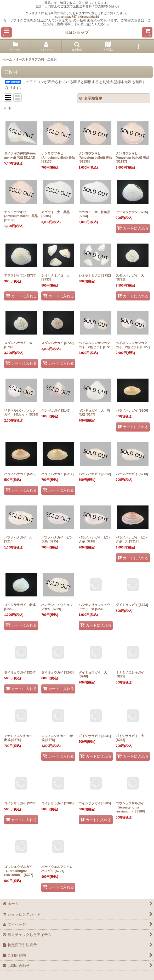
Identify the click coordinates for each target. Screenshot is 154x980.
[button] (7, 32)
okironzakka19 (88, 17)
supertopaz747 (66, 17)
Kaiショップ (77, 32)
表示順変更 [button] (91, 98)
